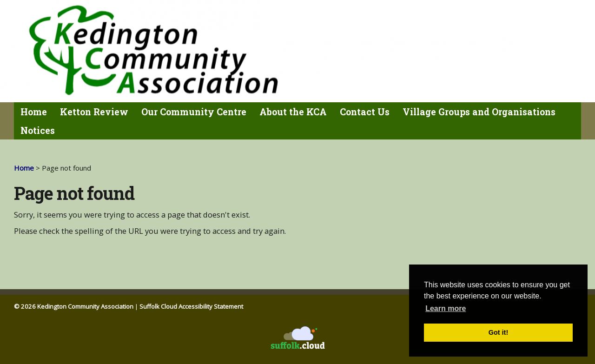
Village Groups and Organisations (479, 112)
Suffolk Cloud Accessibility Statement (191, 306)
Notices (38, 130)
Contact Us (365, 112)
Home (34, 112)
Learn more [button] (446, 308)
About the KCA (293, 112)
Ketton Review (94, 112)
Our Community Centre (194, 112)
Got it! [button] (498, 332)
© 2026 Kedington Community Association (74, 306)
